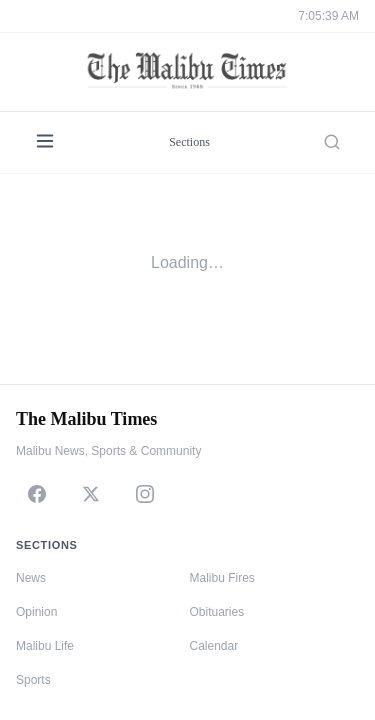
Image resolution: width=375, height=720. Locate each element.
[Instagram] (145, 494)
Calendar (214, 646)
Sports (33, 680)
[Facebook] (37, 494)
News (31, 578)
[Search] (332, 142)
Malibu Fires (222, 578)
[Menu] (45, 142)
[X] (91, 494)
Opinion (36, 612)
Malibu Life (45, 646)
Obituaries (217, 612)
